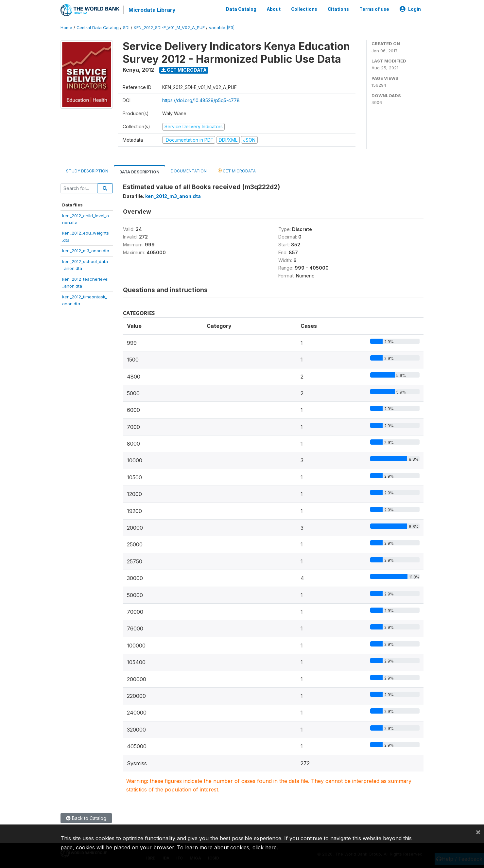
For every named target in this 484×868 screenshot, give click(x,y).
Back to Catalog (86, 818)
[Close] (478, 832)
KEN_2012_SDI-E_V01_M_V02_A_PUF (169, 28)
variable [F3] (222, 28)
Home (66, 28)
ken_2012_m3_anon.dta (86, 251)
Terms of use (374, 9)
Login (410, 9)
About (274, 9)
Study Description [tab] (87, 171)
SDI (126, 28)
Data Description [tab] (139, 172)
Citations (338, 9)
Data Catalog (241, 9)
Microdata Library (152, 10)
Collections (304, 9)
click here (265, 847)
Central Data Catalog (98, 28)
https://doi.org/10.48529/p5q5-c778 (201, 100)
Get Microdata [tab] (237, 171)
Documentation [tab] (189, 171)
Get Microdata (184, 70)
